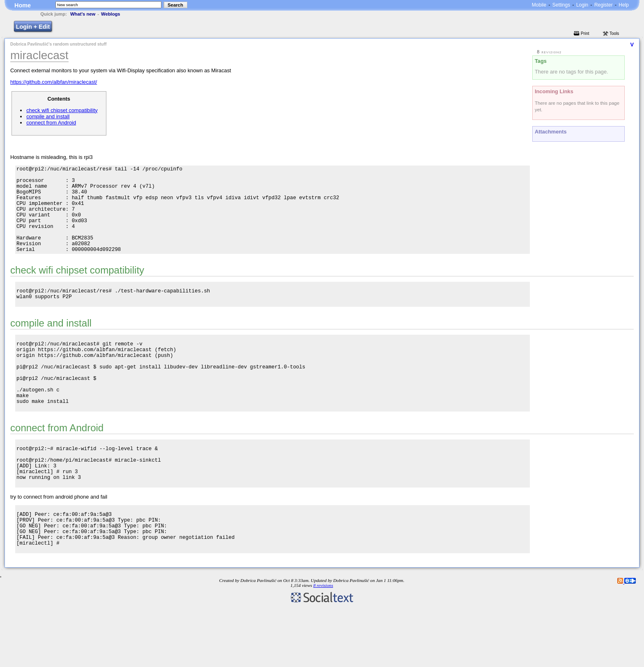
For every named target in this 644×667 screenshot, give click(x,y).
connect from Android (51, 123)
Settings (561, 5)
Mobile (539, 5)
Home (23, 5)
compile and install (48, 116)
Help (624, 5)
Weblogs (110, 14)
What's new (83, 14)
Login (582, 5)
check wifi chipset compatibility (62, 110)
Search (175, 5)
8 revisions (323, 644)
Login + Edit (33, 27)
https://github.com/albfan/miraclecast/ (54, 82)
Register (604, 5)
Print (585, 33)
